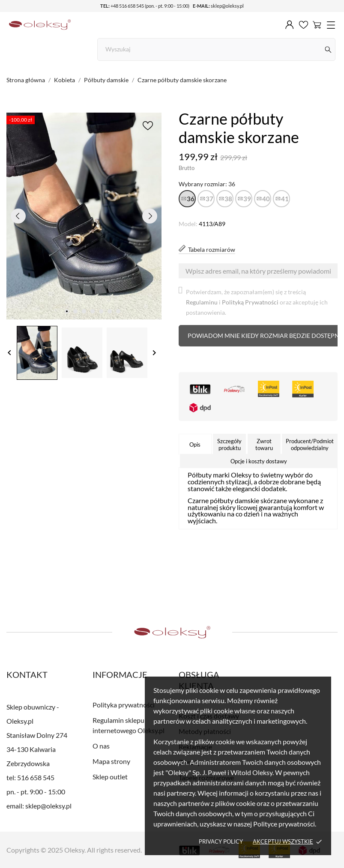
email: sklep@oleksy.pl (39, 806)
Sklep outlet (110, 777)
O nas (101, 746)
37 (209, 199)
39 (247, 199)
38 (228, 199)
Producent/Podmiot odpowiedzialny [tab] (310, 444)
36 (191, 199)
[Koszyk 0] (317, 24)
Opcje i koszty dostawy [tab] (259, 461)
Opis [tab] (195, 444)
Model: (188, 224)
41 (285, 199)
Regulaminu (202, 302)
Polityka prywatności (124, 705)
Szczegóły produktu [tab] (229, 444)
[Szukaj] (328, 49)
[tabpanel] (84, 216)
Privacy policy (221, 841)
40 (266, 199)
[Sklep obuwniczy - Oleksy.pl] (40, 25)
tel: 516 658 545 (30, 777)
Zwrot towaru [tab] (264, 444)
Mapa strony (111, 761)
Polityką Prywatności (250, 302)
